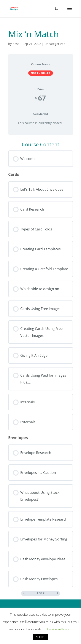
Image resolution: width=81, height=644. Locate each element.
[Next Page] (57, 593)
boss (16, 44)
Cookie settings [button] (58, 629)
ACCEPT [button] (41, 637)
